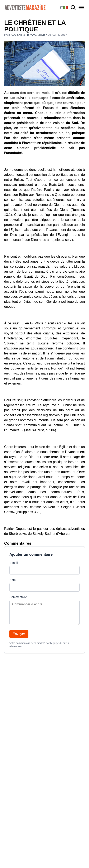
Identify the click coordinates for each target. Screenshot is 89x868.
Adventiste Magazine (28, 35)
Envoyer (19, 634)
